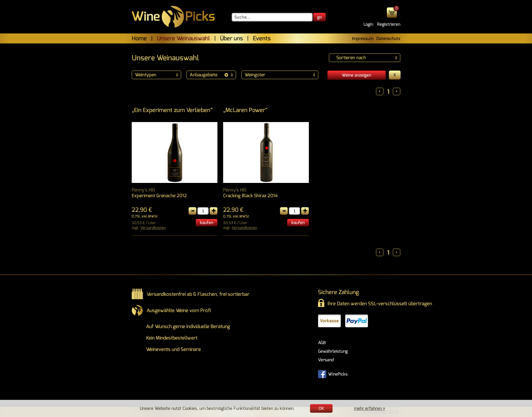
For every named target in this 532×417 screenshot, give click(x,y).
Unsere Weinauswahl (183, 38)
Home (139, 38)
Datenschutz (388, 39)
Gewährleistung (333, 351)
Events (262, 38)
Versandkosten (153, 228)
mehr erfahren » (370, 408)
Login (368, 24)
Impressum (363, 39)
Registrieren (389, 24)
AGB (322, 343)
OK (321, 408)
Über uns (231, 38)
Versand (326, 360)
